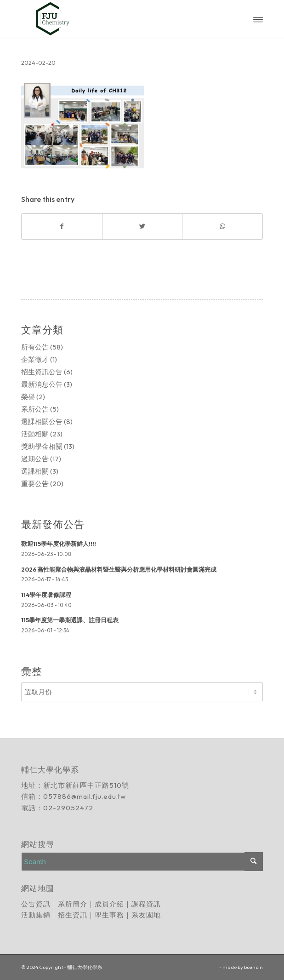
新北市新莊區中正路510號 (86, 785)
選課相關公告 (42, 421)
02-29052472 (68, 808)
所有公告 (35, 347)
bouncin (253, 967)
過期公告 (35, 459)
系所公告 (35, 409)
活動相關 (35, 434)
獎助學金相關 (42, 446)
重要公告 (35, 484)
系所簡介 (73, 904)
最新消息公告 (42, 384)
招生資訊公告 (42, 372)
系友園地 (146, 915)
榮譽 (28, 397)
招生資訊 (73, 915)
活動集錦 (36, 915)
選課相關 (35, 471)
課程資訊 (146, 904)
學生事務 (109, 915)
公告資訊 (36, 904)
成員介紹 (109, 904)
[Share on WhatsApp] (222, 226)
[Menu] (258, 19)
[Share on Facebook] (62, 226)
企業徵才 (35, 359)
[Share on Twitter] (142, 226)
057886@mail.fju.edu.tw (85, 796)
